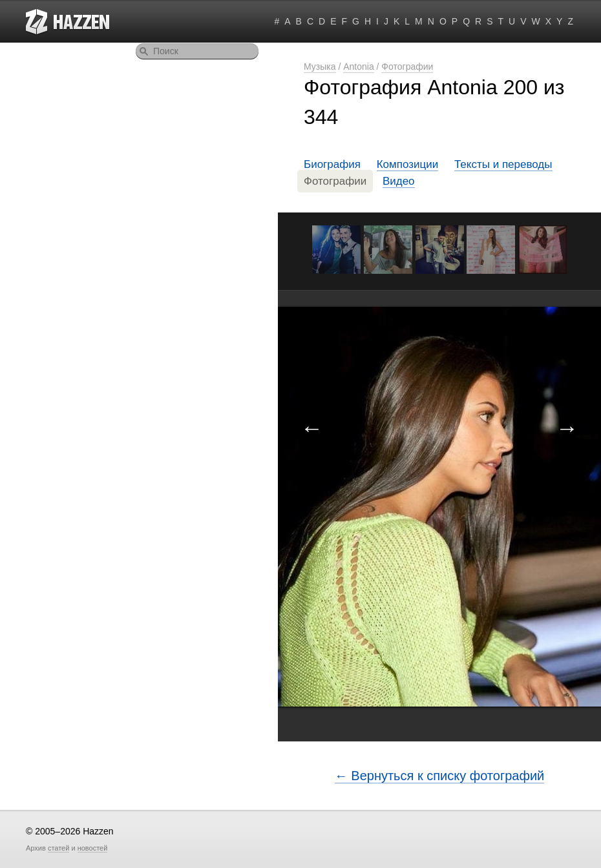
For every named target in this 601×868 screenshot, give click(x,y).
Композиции (408, 164)
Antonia (358, 67)
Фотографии (407, 67)
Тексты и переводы (503, 164)
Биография (332, 164)
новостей (93, 848)
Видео (399, 181)
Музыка (320, 67)
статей (58, 848)
